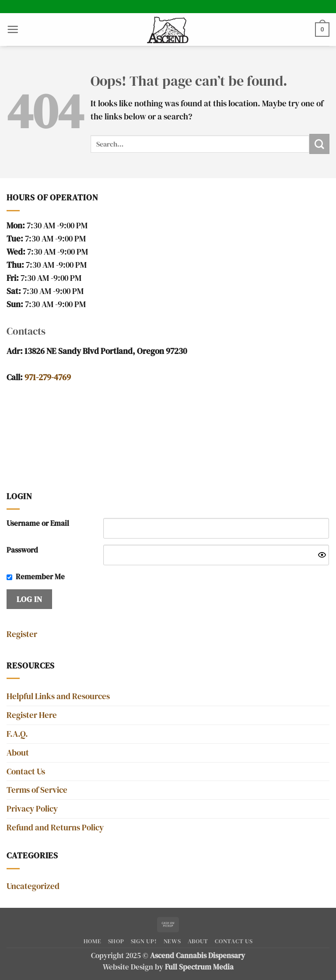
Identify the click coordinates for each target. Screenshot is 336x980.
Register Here (32, 715)
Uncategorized (33, 886)
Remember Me (40, 577)
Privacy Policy (32, 809)
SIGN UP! (144, 941)
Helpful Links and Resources (58, 696)
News (172, 941)
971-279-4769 (48, 377)
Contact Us (26, 772)
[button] (13, 29)
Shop (116, 941)
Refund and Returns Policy (55, 828)
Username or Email (38, 523)
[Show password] (322, 555)
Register (22, 634)
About (18, 753)
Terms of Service (37, 790)
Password (22, 550)
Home (93, 941)
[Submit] (319, 144)
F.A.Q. (17, 734)
